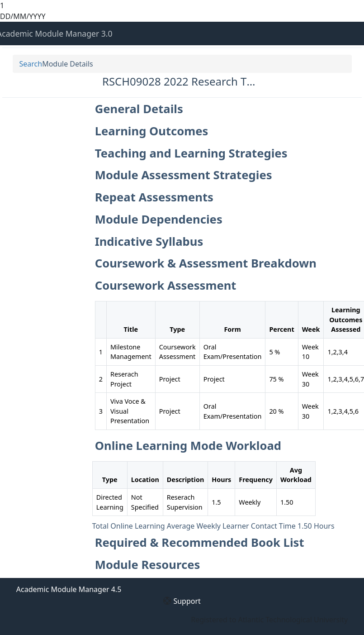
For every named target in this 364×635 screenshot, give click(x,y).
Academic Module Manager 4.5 (69, 589)
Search (31, 64)
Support (187, 601)
